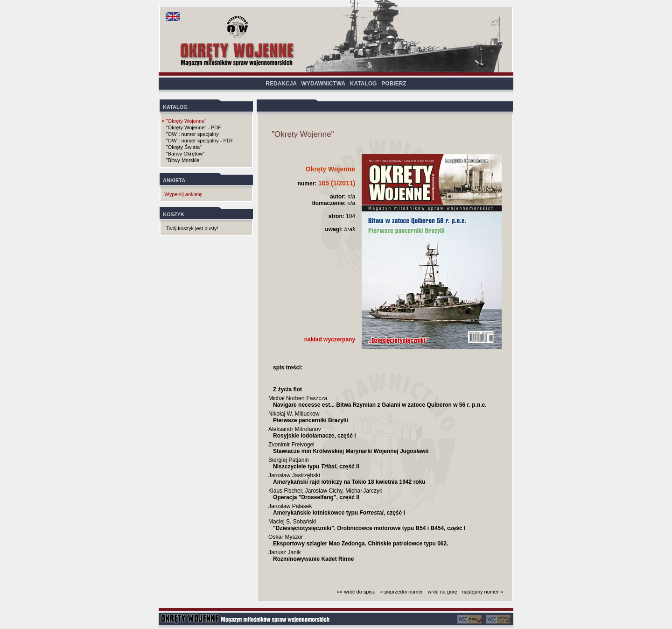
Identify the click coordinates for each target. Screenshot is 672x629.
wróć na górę (442, 592)
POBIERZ (394, 84)
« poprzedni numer (402, 592)
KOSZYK (174, 214)
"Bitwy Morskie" (184, 160)
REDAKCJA (281, 84)
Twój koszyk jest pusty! (192, 228)
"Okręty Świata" (184, 147)
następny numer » (483, 592)
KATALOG (364, 84)
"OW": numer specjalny (192, 134)
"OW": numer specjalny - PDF (200, 141)
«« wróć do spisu (356, 592)
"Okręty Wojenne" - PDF (194, 127)
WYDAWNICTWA (323, 84)
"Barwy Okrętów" (185, 154)
